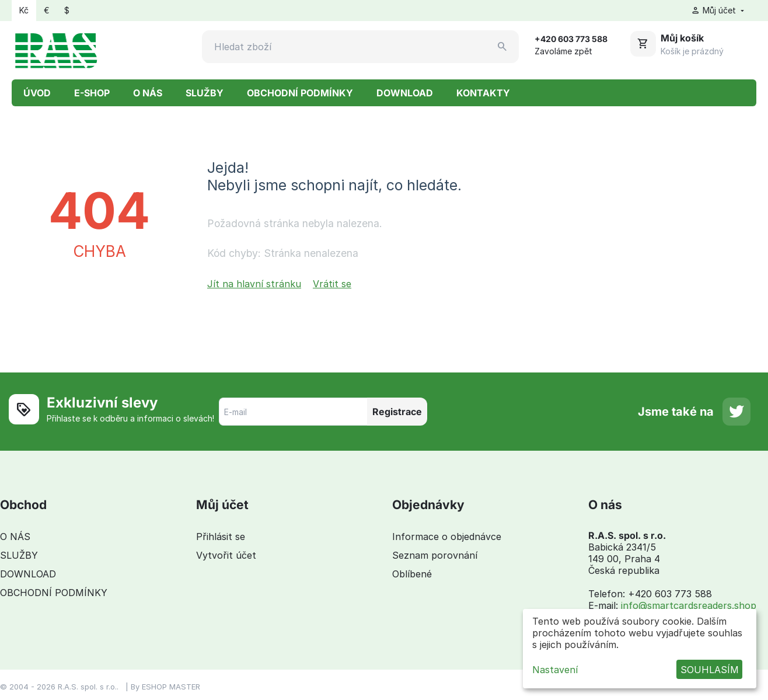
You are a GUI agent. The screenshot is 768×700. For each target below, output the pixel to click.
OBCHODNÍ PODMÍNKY (300, 93)
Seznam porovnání (435, 555)
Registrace (397, 412)
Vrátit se (332, 284)
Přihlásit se (221, 537)
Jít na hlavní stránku (254, 284)
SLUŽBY (205, 93)
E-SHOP (92, 93)
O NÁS (148, 93)
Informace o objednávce (447, 537)
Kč (24, 10)
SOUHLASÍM (710, 670)
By (136, 687)
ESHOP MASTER (171, 687)
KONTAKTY (483, 93)
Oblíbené (412, 574)
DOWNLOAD (405, 93)
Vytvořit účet (226, 555)
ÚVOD (37, 93)
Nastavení (555, 670)
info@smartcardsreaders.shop (689, 605)
